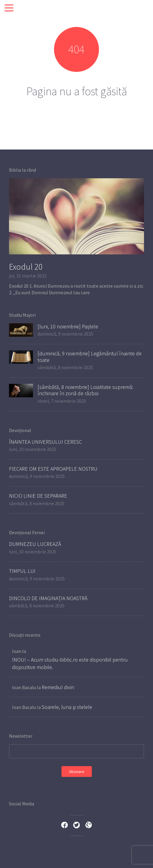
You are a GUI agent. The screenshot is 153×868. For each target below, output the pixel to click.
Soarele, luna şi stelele (67, 707)
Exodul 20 (26, 267)
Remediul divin (58, 687)
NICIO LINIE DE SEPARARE (38, 496)
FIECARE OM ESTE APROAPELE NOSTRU (53, 469)
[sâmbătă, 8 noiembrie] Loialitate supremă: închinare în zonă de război (85, 390)
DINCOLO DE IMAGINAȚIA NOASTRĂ (48, 598)
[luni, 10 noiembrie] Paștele (68, 326)
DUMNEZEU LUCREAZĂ (35, 544)
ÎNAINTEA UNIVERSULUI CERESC (45, 442)
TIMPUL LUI (22, 571)
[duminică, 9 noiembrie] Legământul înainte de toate (90, 357)
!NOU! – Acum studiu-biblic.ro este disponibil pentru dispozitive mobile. (70, 663)
